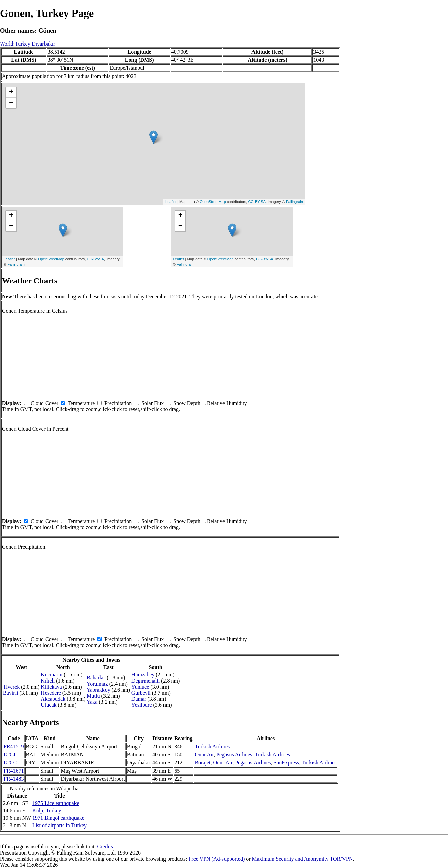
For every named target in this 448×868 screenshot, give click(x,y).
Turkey (23, 44)
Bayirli (10, 693)
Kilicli (48, 681)
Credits (105, 847)
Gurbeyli (141, 693)
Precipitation (118, 403)
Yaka (92, 702)
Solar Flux (153, 403)
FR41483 (14, 779)
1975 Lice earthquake (56, 803)
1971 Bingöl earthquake (58, 818)
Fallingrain (294, 202)
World (7, 44)
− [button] (11, 103)
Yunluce (140, 687)
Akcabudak (53, 699)
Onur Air (204, 755)
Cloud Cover (44, 403)
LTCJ (10, 755)
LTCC (10, 763)
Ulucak (49, 705)
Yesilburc (142, 705)
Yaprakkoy (98, 690)
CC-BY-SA (257, 202)
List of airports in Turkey (59, 825)
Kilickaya (51, 687)
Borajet (202, 763)
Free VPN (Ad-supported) (217, 859)
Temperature (81, 403)
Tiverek (11, 687)
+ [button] (11, 92)
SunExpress (286, 763)
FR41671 (14, 771)
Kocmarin (52, 675)
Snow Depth (187, 403)
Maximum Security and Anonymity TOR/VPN (303, 859)
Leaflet (171, 202)
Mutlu (93, 696)
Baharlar (96, 678)
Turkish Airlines (212, 746)
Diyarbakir (43, 44)
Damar (139, 699)
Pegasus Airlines (234, 755)
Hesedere (51, 693)
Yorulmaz (97, 684)
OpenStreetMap (213, 202)
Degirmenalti (146, 681)
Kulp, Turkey (47, 811)
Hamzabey (143, 675)
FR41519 (14, 746)
